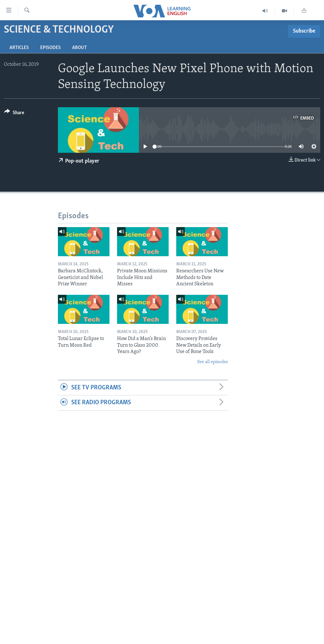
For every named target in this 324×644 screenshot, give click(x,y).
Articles (19, 48)
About (79, 48)
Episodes (50, 48)
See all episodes (212, 362)
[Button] (14, 114)
